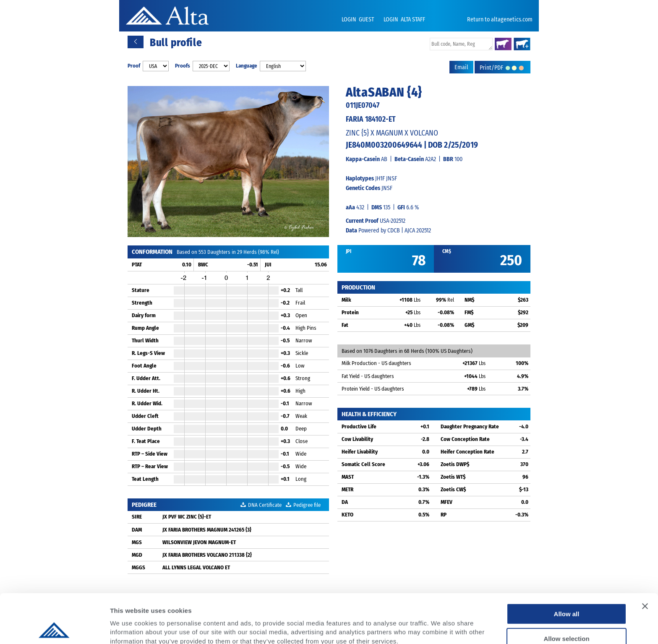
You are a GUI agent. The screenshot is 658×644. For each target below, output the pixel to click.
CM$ (447, 251)
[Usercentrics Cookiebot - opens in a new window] (54, 628)
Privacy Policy (177, 601)
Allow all (567, 565)
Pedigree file (303, 505)
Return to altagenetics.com (500, 20)
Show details (440, 627)
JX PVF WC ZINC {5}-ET (187, 517)
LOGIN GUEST (358, 20)
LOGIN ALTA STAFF (404, 20)
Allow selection (566, 590)
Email (461, 67)
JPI (349, 251)
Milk (346, 300)
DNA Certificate (261, 505)
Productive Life (359, 426)
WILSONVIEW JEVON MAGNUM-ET (199, 542)
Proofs (183, 66)
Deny (567, 614)
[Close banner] (645, 557)
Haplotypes (360, 179)
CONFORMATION (152, 252)
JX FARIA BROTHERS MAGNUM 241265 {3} (207, 530)
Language (247, 66)
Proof (134, 66)
